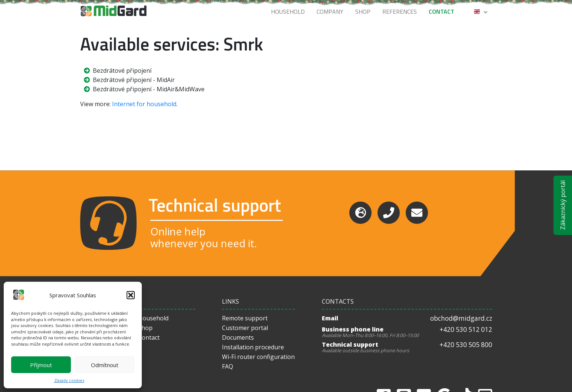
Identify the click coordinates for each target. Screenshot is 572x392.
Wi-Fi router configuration (258, 357)
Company (330, 12)
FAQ (228, 366)
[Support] (360, 213)
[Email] (417, 213)
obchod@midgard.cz (461, 318)
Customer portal (245, 328)
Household (288, 12)
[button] (131, 295)
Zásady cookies (69, 380)
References (400, 12)
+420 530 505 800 (466, 345)
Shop (363, 12)
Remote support (245, 318)
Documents (238, 337)
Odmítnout (105, 365)
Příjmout (41, 365)
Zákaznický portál (563, 205)
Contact (442, 12)
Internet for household (144, 104)
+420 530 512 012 (466, 329)
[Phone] (389, 213)
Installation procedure (253, 347)
